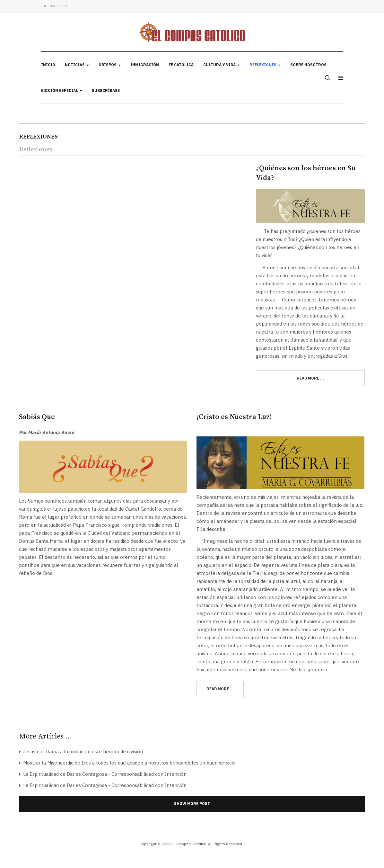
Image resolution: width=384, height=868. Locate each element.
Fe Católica (181, 65)
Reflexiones (265, 65)
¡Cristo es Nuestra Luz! (234, 417)
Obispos (110, 65)
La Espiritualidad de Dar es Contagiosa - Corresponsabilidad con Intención (104, 774)
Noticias (77, 65)
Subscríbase (106, 90)
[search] (327, 78)
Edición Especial (62, 90)
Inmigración (145, 65)
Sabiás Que (37, 417)
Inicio (48, 65)
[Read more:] (310, 378)
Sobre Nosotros (308, 65)
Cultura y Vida (222, 65)
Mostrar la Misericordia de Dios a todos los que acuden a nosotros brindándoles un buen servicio (129, 763)
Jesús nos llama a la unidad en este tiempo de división (82, 752)
